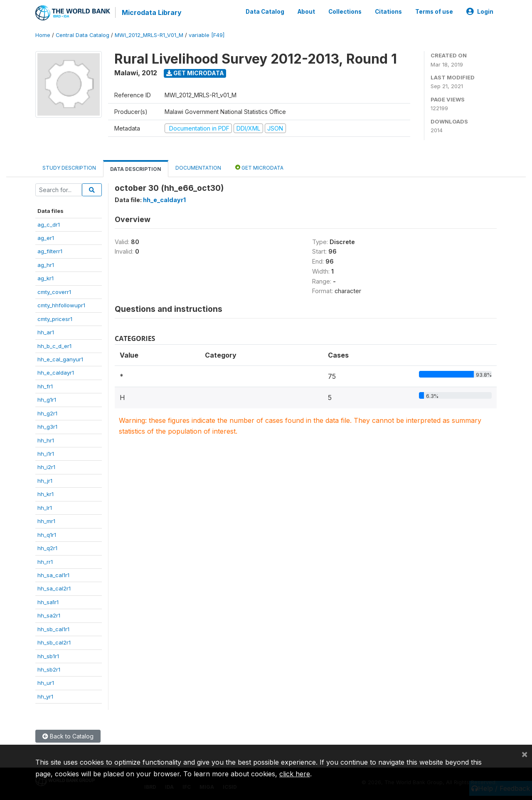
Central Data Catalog (83, 35)
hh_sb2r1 (49, 669)
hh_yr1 (45, 696)
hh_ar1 (46, 332)
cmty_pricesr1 (55, 319)
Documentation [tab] (198, 168)
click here (295, 774)
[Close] (525, 754)
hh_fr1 (45, 386)
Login (480, 12)
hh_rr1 (45, 562)
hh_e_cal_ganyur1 (60, 359)
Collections (345, 12)
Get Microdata (195, 73)
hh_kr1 (46, 494)
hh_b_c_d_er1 (54, 346)
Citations (388, 12)
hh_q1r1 (47, 535)
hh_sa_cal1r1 (53, 575)
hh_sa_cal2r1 (54, 588)
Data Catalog (265, 12)
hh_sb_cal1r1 (53, 629)
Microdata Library (152, 12)
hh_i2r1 (46, 467)
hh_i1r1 (46, 454)
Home (43, 35)
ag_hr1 (46, 265)
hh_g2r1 (47, 413)
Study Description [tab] (69, 168)
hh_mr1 (46, 521)
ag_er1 (46, 238)
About (306, 12)
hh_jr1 (45, 481)
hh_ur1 (46, 683)
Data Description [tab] (136, 169)
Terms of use (434, 12)
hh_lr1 (45, 508)
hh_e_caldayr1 (56, 373)
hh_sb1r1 (48, 656)
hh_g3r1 (47, 427)
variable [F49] (207, 35)
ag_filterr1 (50, 251)
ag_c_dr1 (49, 225)
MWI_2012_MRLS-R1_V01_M (149, 35)
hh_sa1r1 (48, 602)
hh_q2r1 (47, 548)
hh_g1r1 (47, 400)
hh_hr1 (46, 440)
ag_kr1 (46, 278)
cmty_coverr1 (54, 292)
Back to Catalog (68, 736)
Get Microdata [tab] (259, 167)
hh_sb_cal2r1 (54, 642)
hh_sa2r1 (49, 615)
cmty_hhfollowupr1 (61, 305)
